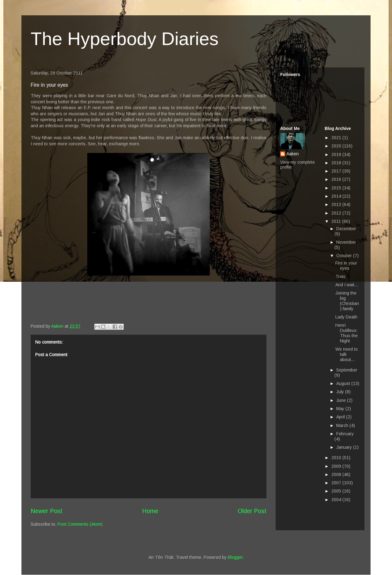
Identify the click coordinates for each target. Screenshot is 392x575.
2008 (337, 474)
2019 (337, 154)
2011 (337, 221)
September (347, 370)
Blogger (235, 557)
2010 (337, 458)
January (345, 447)
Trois (340, 276)
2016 (337, 179)
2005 (337, 491)
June (342, 400)
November (346, 242)
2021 (337, 138)
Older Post (252, 511)
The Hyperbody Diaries (125, 39)
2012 (337, 213)
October (345, 256)
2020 (337, 146)
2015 (337, 188)
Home (150, 511)
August (344, 383)
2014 (337, 196)
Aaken (292, 154)
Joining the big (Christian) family (347, 301)
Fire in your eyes (346, 266)
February (345, 434)
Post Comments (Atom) (80, 524)
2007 (337, 483)
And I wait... (347, 285)
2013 (337, 204)
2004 (337, 500)
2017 (337, 171)
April (341, 417)
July (341, 392)
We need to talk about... (347, 354)
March (343, 425)
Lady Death (346, 317)
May (341, 409)
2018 (337, 163)
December (346, 229)
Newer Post (47, 511)
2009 (337, 466)
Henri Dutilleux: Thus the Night (347, 333)
